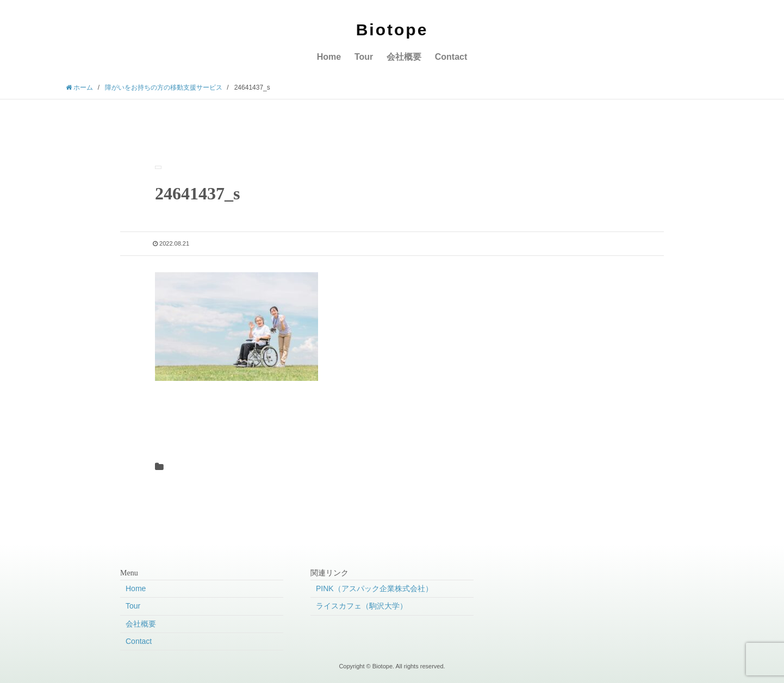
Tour (364, 57)
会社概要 (404, 57)
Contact (451, 57)
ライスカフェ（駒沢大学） (362, 606)
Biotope (392, 30)
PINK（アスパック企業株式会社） (374, 588)
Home (329, 57)
